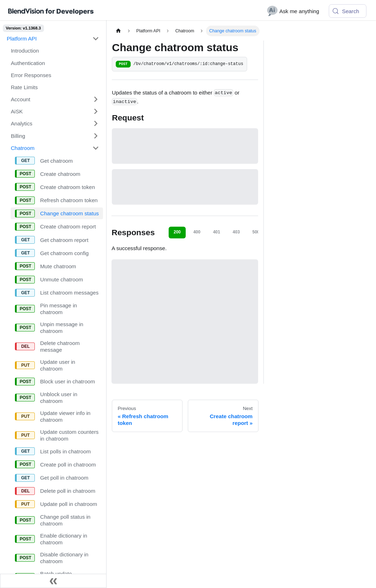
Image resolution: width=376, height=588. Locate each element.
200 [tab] (177, 232)
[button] (55, 99)
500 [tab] (256, 232)
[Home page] (118, 31)
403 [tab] (236, 232)
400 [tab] (197, 232)
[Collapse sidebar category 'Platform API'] (96, 39)
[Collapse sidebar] (53, 581)
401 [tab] (217, 232)
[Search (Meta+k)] (348, 11)
